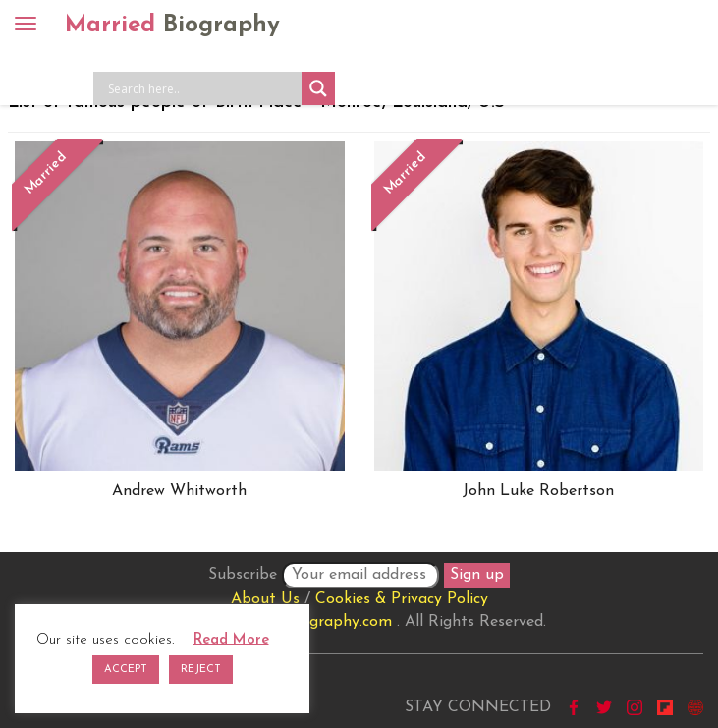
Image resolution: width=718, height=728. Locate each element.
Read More (231, 640)
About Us (265, 599)
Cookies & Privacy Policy (402, 599)
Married (172, 26)
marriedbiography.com (312, 622)
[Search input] (202, 88)
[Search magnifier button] (318, 88)
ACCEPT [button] (126, 670)
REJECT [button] (201, 670)
